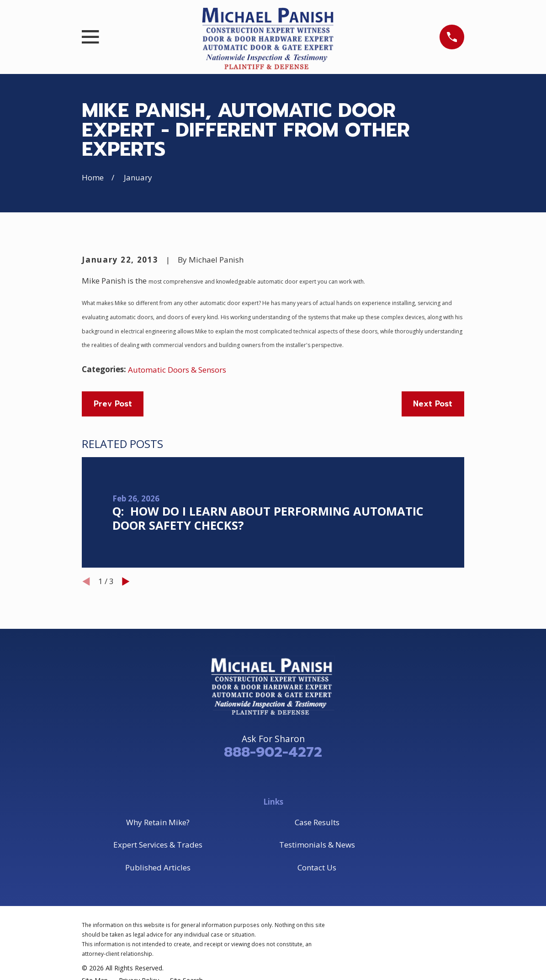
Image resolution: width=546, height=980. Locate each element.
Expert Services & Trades (158, 845)
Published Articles (158, 867)
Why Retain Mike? (158, 822)
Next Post (433, 404)
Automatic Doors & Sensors (177, 370)
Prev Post (113, 404)
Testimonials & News (317, 845)
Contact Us (317, 867)
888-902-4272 (273, 752)
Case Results (317, 822)
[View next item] (126, 582)
